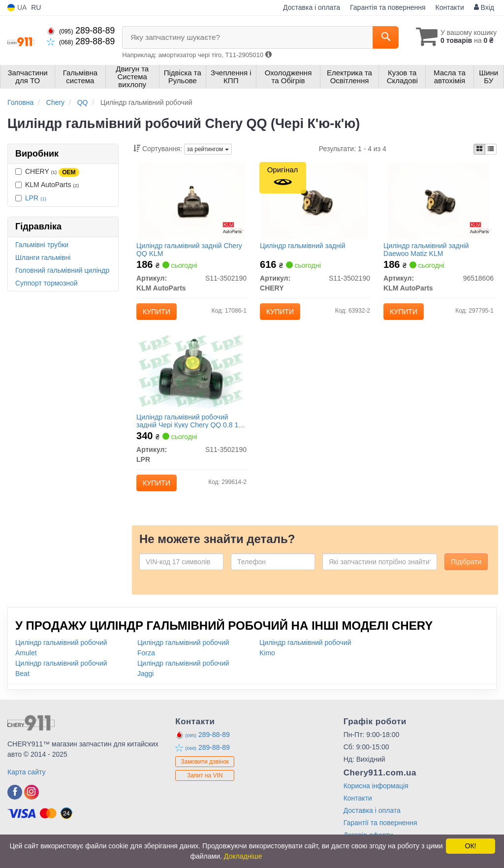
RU (36, 7)
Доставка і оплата (312, 7)
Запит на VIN (205, 788)
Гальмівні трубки (42, 245)
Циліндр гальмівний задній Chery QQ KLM (192, 251)
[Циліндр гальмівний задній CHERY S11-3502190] (315, 202)
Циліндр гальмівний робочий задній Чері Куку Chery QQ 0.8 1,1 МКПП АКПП (187, 429)
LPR (36, 198)
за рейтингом (208, 149)
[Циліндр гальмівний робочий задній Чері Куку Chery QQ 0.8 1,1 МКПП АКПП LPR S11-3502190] (192, 377)
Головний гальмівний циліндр (62, 270)
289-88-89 (81, 31)
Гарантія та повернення (388, 7)
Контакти (450, 7)
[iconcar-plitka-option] (479, 149)
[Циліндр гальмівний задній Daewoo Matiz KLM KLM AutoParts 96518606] (439, 202)
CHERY (47, 172)
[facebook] (15, 804)
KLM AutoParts (47, 185)
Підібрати (466, 574)
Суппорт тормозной (47, 283)
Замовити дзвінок (205, 774)
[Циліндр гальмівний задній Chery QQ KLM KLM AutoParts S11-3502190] (192, 202)
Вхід (484, 7)
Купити (159, 314)
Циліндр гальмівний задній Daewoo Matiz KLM (429, 251)
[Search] (380, 37)
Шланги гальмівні (43, 257)
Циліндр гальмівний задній (305, 248)
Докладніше (243, 856)
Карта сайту (27, 784)
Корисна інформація (376, 798)
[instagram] (31, 804)
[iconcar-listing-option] (491, 149)
